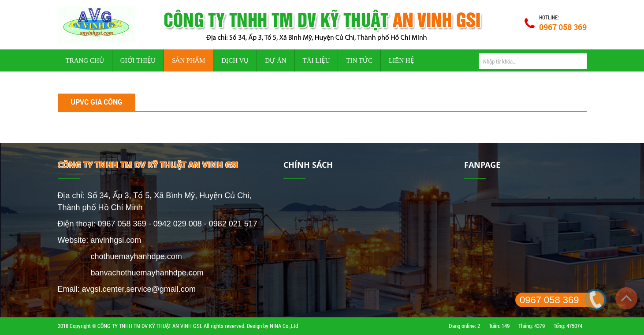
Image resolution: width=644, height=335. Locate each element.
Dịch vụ (235, 60)
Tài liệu (316, 60)
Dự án (275, 60)
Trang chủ (85, 60)
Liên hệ (401, 60)
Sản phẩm (188, 60)
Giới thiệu (138, 60)
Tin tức (359, 60)
